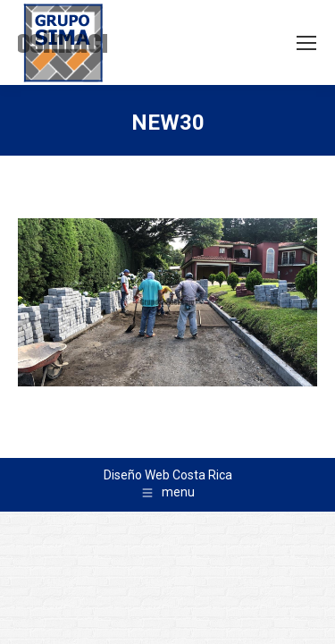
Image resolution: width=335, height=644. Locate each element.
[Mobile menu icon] (306, 43)
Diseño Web (137, 475)
